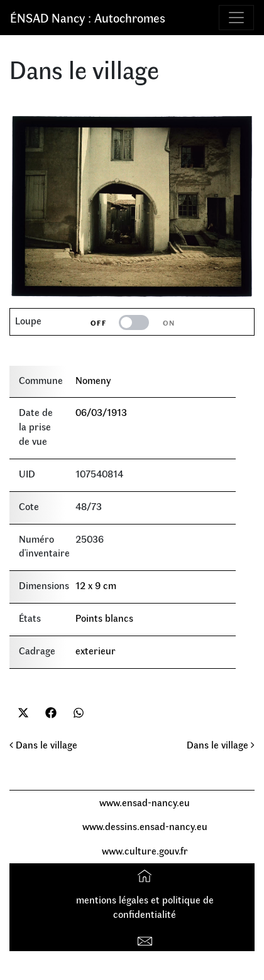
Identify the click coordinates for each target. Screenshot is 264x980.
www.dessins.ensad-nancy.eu (145, 826)
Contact (146, 938)
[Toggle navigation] (236, 18)
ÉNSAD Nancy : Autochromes (88, 17)
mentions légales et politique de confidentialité (145, 907)
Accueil (146, 875)
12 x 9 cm (96, 585)
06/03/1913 (101, 412)
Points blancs (104, 618)
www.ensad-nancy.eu (145, 802)
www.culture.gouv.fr (145, 850)
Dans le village (43, 744)
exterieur (96, 650)
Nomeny (93, 380)
